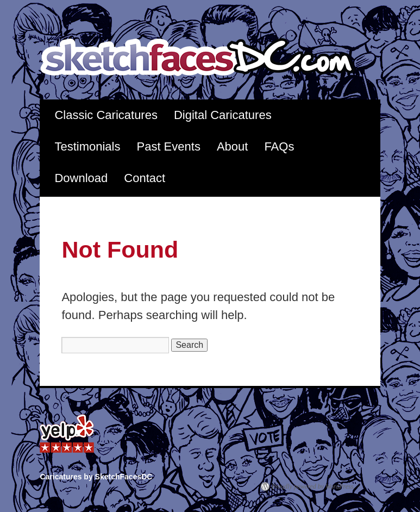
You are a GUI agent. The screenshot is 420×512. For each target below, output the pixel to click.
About (233, 146)
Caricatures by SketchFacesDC (205, 58)
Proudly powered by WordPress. (314, 486)
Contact (145, 178)
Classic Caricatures (106, 115)
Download (81, 178)
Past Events (168, 146)
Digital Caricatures (223, 115)
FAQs (279, 146)
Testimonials (87, 146)
